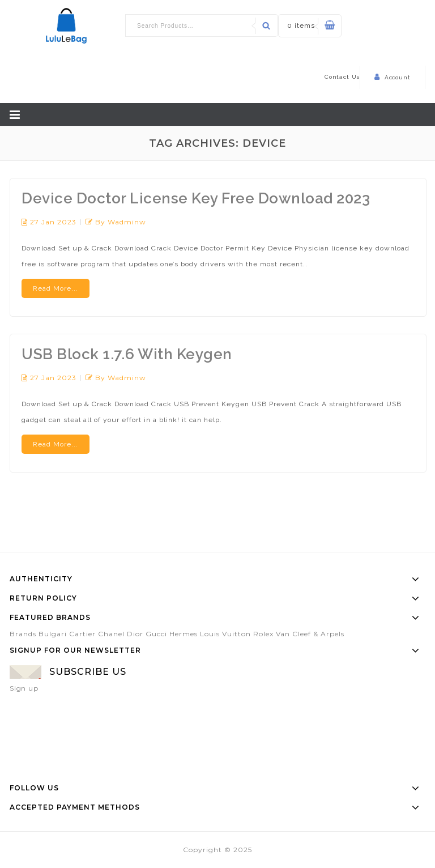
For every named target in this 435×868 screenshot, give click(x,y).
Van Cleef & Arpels (310, 634)
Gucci (156, 634)
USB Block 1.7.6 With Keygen (127, 354)
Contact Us (342, 77)
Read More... (56, 288)
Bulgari (53, 634)
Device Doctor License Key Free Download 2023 (196, 198)
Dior (135, 634)
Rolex (263, 634)
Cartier (82, 634)
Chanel (111, 634)
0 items (301, 25)
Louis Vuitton (225, 634)
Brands (23, 634)
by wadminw (121, 222)
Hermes (184, 634)
